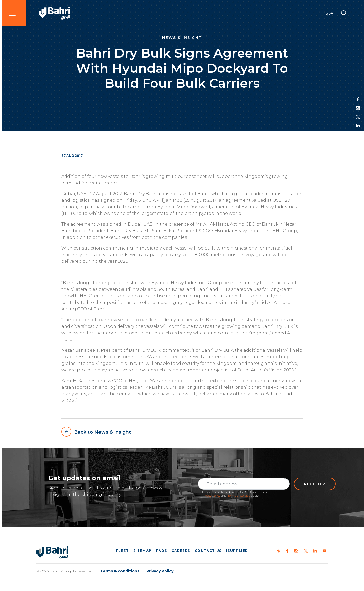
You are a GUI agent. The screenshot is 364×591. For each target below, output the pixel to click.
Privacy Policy (211, 496)
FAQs (162, 551)
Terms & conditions (120, 571)
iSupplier (237, 551)
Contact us (208, 551)
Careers (181, 551)
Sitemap (143, 551)
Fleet (122, 551)
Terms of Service (239, 496)
